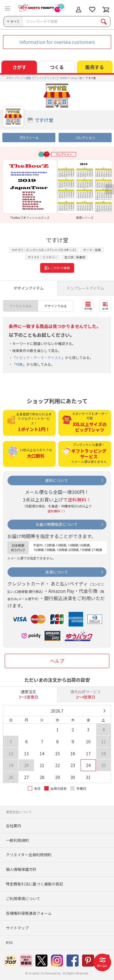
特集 (19, 364)
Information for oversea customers (57, 42)
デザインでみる (56, 306)
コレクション (85, 137)
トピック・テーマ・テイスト (39, 357)
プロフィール (29, 137)
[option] (30, 189)
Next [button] (110, 189)
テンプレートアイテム (85, 288)
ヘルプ (57, 661)
